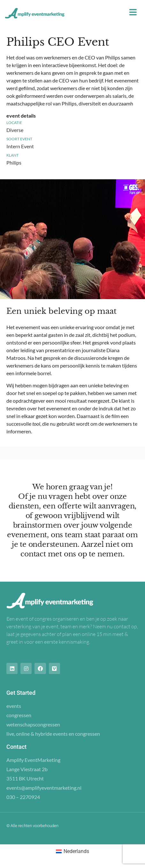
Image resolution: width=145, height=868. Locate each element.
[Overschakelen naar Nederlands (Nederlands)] (72, 851)
